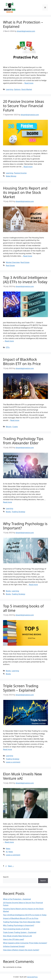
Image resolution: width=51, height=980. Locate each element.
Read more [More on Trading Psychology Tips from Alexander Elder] (7, 502)
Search (6, 877)
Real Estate (25, 262)
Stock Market (27, 89)
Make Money (11, 176)
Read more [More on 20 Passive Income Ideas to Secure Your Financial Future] (28, 167)
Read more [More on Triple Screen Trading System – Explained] (7, 749)
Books (8, 512)
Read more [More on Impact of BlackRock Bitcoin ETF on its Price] (15, 420)
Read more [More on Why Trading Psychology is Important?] (33, 584)
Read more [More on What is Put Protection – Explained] (29, 83)
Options (17, 89)
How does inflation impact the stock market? (21, 950)
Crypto (15, 427)
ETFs (8, 347)
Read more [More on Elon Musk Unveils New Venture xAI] (9, 842)
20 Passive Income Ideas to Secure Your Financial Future (24, 106)
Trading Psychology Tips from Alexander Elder (23, 441)
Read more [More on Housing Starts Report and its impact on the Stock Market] (28, 256)
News (8, 849)
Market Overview (13, 262)
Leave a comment (13, 762)
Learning (9, 89)
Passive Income (20, 173)
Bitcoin (9, 427)
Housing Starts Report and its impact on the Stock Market (25, 192)
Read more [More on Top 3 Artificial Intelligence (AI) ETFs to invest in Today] (9, 341)
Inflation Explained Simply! (14, 946)
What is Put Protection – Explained (23, 24)
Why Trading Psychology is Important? (25, 526)
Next (11, 866)
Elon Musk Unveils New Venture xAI (22, 776)
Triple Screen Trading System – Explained (21, 688)
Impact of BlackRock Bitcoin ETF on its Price (22, 361)
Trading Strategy (18, 512)
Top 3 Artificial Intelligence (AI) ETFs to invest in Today (25, 280)
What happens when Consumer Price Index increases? (25, 943)
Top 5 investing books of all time (23, 608)
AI (7, 852)
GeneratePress (32, 977)
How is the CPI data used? (14, 939)
